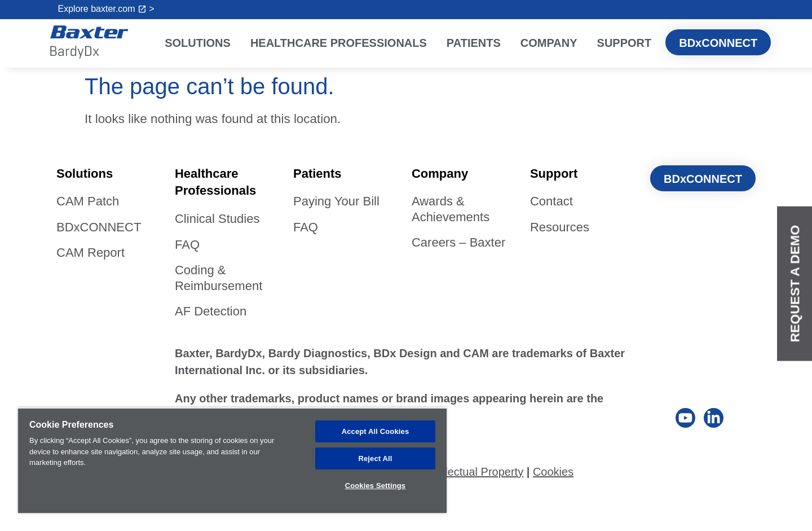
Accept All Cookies (376, 430)
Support (627, 43)
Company (552, 43)
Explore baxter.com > (106, 9)
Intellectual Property (473, 472)
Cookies (553, 472)
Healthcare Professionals (341, 43)
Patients (476, 43)
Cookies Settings (376, 484)
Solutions (200, 43)
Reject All (375, 457)
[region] (232, 459)
